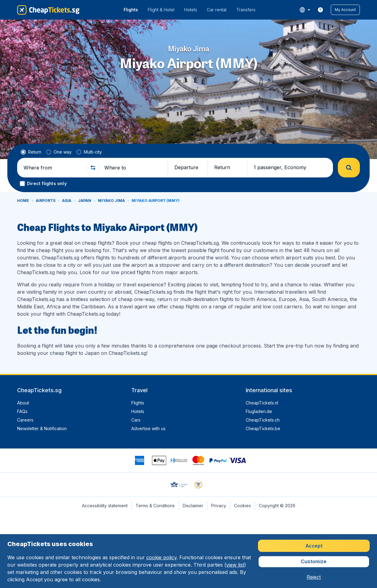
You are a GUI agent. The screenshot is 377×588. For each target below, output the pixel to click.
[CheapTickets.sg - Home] (48, 10)
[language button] (305, 10)
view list (235, 565)
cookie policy (161, 557)
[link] (320, 10)
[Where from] (53, 168)
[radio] (31, 152)
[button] (345, 10)
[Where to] (133, 168)
